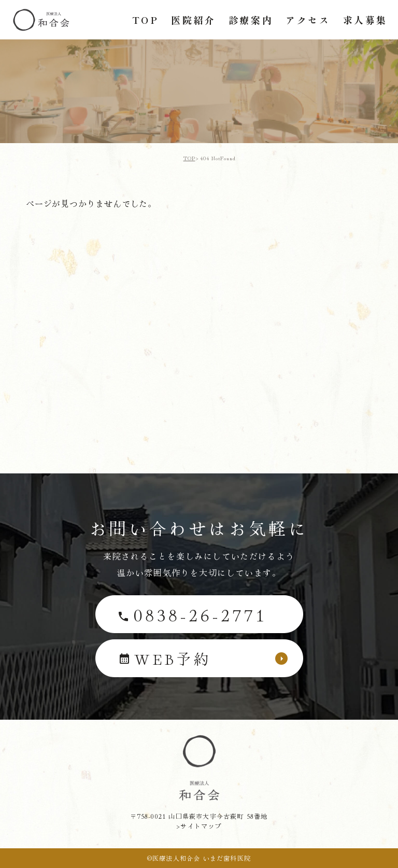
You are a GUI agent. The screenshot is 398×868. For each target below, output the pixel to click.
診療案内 (251, 20)
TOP (146, 20)
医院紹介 (193, 20)
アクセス (308, 20)
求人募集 (365, 20)
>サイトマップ (199, 826)
